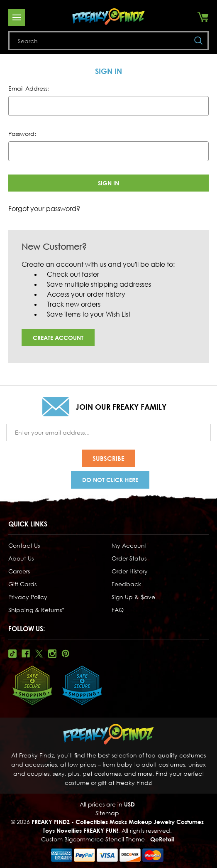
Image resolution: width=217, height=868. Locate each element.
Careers (19, 571)
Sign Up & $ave (133, 597)
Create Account (58, 338)
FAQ (118, 610)
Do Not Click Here (110, 480)
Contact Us (24, 545)
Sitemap (107, 813)
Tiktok (12, 654)
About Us (21, 558)
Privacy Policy (28, 597)
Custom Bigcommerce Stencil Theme (93, 839)
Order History (130, 571)
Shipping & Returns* (36, 610)
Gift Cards (22, 584)
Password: (22, 134)
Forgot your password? (44, 209)
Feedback (126, 584)
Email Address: (29, 88)
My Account (129, 545)
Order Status (129, 558)
